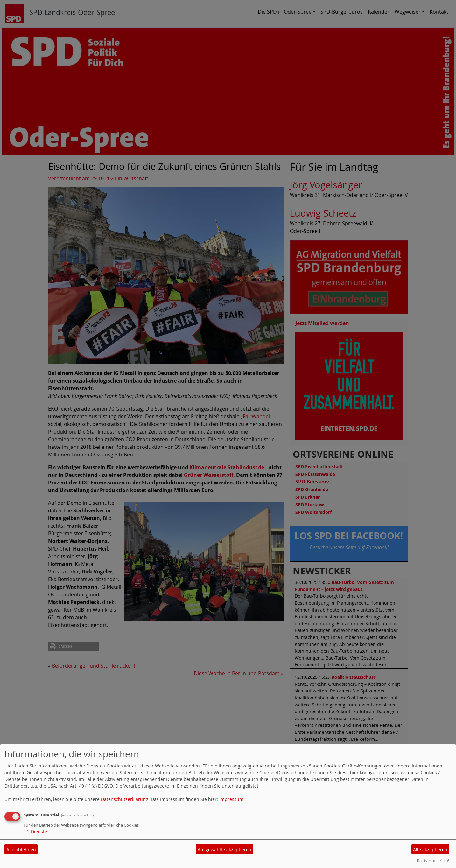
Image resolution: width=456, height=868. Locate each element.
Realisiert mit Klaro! (433, 861)
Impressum (231, 799)
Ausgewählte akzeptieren (224, 849)
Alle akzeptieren (430, 849)
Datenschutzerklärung (125, 799)
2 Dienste (35, 832)
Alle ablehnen (21, 849)
